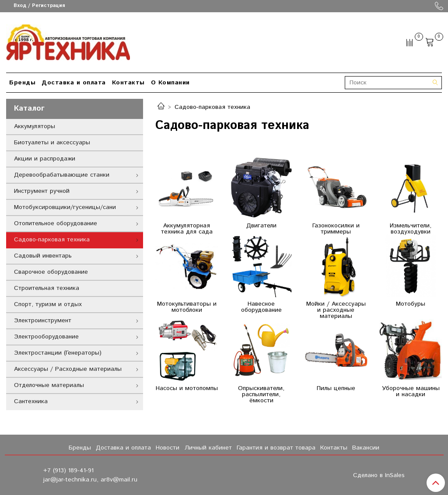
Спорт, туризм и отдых (48, 304)
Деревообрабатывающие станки (62, 175)
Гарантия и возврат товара (276, 448)
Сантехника (31, 401)
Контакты (128, 83)
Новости (168, 448)
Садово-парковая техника (52, 240)
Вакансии (366, 448)
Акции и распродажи (45, 159)
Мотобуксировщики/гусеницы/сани (65, 207)
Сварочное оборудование (51, 272)
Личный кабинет (208, 448)
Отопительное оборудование (56, 223)
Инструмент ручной (42, 191)
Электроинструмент (43, 321)
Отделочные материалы (49, 385)
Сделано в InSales (379, 475)
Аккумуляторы (35, 126)
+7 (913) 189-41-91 (68, 471)
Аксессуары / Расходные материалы (68, 369)
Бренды (22, 83)
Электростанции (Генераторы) (58, 353)
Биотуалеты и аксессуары (52, 143)
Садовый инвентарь (43, 256)
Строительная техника (47, 288)
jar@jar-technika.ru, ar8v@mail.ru (90, 480)
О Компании (170, 83)
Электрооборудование (46, 337)
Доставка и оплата (74, 83)
